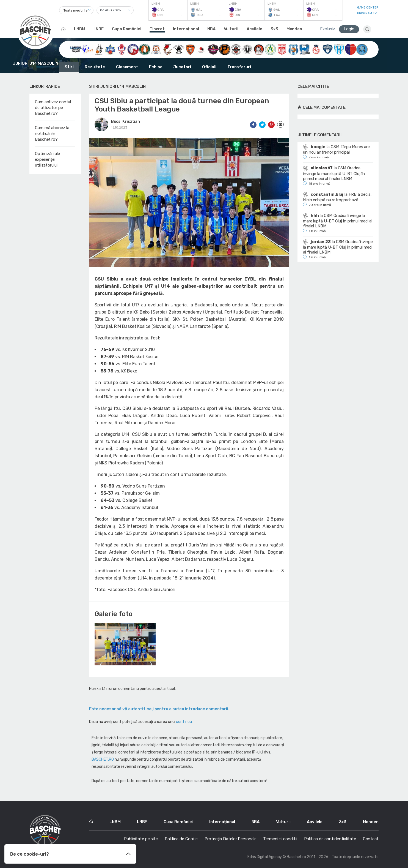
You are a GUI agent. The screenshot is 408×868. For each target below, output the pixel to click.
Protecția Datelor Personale (230, 839)
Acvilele (254, 29)
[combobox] (76, 10)
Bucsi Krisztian (126, 122)
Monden (294, 29)
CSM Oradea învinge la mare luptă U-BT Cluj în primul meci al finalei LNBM (334, 173)
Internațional (186, 29)
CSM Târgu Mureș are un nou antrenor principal (336, 149)
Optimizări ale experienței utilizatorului (47, 159)
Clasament (127, 67)
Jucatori (182, 67)
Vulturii (231, 29)
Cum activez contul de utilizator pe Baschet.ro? (53, 108)
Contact (371, 839)
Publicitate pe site (141, 839)
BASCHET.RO (103, 759)
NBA (211, 29)
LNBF (99, 29)
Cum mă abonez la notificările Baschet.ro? (52, 134)
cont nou (184, 722)
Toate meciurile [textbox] (75, 10)
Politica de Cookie (181, 839)
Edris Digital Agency (265, 857)
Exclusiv (327, 29)
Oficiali (209, 67)
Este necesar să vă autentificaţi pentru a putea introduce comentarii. (159, 709)
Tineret (157, 29)
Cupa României (127, 29)
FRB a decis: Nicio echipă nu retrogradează (337, 197)
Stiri (69, 67)
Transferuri (239, 67)
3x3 (274, 29)
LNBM (80, 29)
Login (349, 29)
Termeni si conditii (280, 839)
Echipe (156, 67)
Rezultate (95, 67)
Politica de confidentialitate (330, 839)
